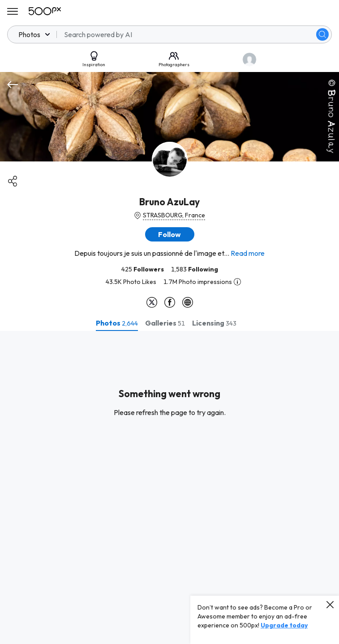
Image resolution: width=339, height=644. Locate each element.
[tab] (117, 323)
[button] (170, 234)
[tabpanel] (169, 487)
